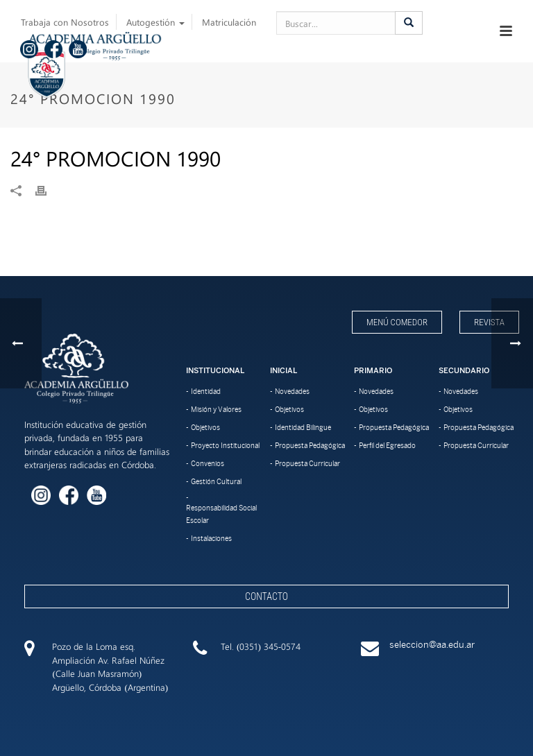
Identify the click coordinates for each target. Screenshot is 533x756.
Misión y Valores (216, 409)
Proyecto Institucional (225, 445)
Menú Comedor (397, 322)
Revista (489, 322)
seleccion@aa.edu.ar (432, 645)
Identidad (206, 391)
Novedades (292, 391)
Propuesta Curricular (307, 463)
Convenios (208, 463)
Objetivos (205, 427)
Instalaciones (211, 538)
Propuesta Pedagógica (310, 445)
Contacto (266, 596)
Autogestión (155, 22)
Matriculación (229, 22)
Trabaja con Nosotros (65, 22)
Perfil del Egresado (387, 445)
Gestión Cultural (216, 481)
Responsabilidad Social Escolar (221, 514)
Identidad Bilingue (303, 427)
